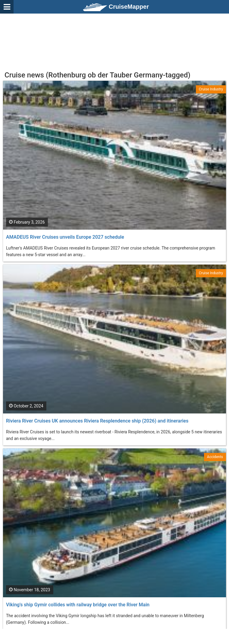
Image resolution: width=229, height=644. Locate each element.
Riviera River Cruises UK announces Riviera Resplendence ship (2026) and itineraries (97, 421)
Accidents (215, 457)
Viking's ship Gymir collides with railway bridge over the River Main (78, 605)
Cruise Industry (211, 89)
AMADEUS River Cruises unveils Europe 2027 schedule (65, 237)
